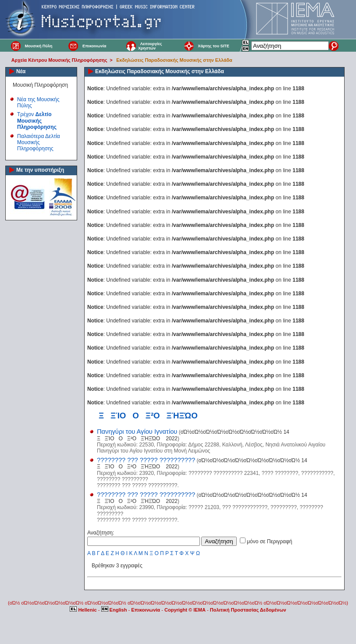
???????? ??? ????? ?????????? (146, 460)
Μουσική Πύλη (38, 46)
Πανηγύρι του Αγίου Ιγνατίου (137, 432)
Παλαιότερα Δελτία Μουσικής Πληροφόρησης (39, 143)
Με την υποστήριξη (40, 170)
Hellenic (84, 610)
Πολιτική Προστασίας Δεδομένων (248, 610)
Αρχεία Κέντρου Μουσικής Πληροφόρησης (59, 60)
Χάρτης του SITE (213, 46)
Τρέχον (37, 121)
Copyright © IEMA (185, 610)
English (115, 610)
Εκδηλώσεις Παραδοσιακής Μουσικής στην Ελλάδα (174, 60)
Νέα (21, 71)
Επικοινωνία (94, 46)
